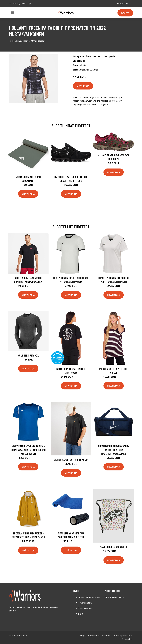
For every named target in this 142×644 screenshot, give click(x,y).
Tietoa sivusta (85, 608)
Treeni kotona (85, 603)
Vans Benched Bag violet (114, 547)
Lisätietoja (83, 86)
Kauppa (125, 13)
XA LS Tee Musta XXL (28, 355)
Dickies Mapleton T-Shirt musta (71, 460)
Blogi (81, 614)
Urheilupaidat (38, 41)
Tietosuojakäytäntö (122, 636)
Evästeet (106, 636)
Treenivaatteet (20, 41)
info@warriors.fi (124, 4)
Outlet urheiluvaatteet (89, 597)
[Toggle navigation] (13, 12)
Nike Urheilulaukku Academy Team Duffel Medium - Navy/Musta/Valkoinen (114, 450)
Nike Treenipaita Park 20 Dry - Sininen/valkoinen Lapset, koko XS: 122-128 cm (28, 450)
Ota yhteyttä (93, 636)
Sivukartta (127, 639)
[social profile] (30, 4)
